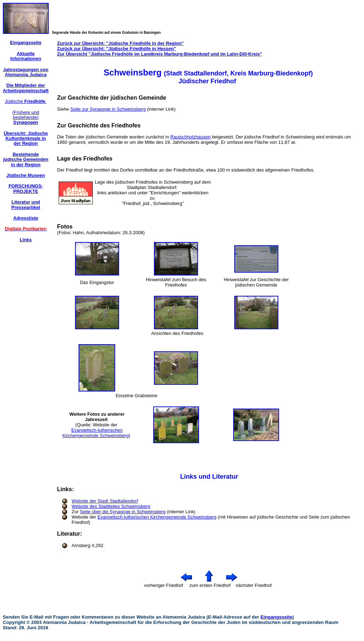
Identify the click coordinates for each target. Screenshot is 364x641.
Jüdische (26, 101)
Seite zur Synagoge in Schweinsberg (108, 109)
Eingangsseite (277, 617)
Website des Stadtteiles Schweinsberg (111, 506)
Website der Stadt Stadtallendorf (105, 501)
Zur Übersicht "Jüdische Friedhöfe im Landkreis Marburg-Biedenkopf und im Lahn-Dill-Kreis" (160, 54)
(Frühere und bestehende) (26, 117)
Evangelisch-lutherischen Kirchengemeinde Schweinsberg (96, 433)
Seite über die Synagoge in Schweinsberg (123, 512)
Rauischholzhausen (190, 137)
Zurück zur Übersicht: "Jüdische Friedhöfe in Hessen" (117, 49)
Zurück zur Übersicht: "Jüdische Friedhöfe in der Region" (121, 43)
